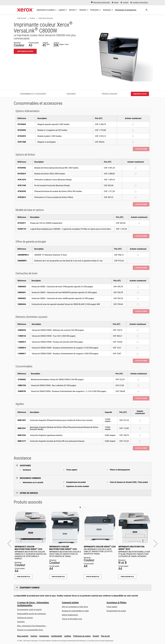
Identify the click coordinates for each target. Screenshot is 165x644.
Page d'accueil (22, 18)
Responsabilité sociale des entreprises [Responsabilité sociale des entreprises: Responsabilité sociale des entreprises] (32, 614)
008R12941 (22, 428)
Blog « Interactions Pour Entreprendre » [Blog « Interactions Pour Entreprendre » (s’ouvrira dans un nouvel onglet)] (32, 626)
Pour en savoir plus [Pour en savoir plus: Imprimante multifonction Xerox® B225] (127, 577)
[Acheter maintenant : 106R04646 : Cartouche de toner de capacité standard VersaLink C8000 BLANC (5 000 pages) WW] (138, 304)
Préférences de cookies (82, 636)
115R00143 (22, 336)
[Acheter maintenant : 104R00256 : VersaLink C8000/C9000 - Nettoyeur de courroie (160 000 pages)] (138, 330)
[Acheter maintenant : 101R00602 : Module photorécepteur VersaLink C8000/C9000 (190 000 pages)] (138, 380)
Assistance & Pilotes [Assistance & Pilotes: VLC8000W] (25, 51)
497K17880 (22, 142)
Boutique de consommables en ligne (75, 611)
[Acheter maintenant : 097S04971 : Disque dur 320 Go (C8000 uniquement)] (139, 223)
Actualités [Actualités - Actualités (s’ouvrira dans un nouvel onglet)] (21, 622)
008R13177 (22, 441)
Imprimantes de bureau (46, 18)
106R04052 (22, 298)
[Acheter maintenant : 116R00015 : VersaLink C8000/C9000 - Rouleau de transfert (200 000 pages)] (138, 342)
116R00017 (22, 354)
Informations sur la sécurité (33, 482)
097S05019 (22, 174)
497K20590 (22, 191)
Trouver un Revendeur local (72, 619)
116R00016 (22, 348)
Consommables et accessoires (33, 94)
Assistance (27, 470)
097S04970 (22, 136)
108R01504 (22, 385)
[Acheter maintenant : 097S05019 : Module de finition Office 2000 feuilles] (135, 174)
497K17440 (22, 185)
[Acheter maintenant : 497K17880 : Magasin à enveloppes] (133, 142)
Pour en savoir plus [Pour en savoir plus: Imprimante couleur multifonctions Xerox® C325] (58, 577)
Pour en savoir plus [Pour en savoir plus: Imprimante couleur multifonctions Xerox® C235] (24, 577)
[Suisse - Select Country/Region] (115, 2)
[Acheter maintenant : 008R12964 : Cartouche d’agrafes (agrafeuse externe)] (140, 435)
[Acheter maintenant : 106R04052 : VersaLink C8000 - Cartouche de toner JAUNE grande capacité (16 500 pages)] (138, 299)
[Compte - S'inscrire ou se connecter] (124, 2)
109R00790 (22, 391)
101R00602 (22, 379)
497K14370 (22, 180)
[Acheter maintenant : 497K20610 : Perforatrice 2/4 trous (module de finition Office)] (135, 197)
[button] (11, 544)
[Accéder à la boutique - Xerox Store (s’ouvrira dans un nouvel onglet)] (139, 2)
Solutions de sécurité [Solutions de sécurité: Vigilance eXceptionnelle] (25, 618)
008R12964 (22, 435)
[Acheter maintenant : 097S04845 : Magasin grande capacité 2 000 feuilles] (133, 124)
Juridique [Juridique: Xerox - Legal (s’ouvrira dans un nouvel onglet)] (68, 636)
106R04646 (22, 304)
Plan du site (105, 636)
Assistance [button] (25, 466)
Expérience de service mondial (78, 486)
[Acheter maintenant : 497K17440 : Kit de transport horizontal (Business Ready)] (135, 186)
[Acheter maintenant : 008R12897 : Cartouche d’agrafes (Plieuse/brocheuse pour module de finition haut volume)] (140, 420)
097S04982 (22, 168)
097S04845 (22, 124)
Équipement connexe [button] (30, 588)
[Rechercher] (147, 10)
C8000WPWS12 (23, 255)
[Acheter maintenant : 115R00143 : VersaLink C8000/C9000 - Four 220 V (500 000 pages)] (138, 336)
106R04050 (22, 287)
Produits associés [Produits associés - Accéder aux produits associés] (109, 94)
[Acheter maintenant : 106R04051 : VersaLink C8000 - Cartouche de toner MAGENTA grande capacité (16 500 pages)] (138, 293)
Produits (32, 18)
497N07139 (22, 229)
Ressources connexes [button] (30, 478)
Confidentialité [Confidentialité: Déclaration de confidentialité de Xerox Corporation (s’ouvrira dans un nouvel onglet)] (57, 636)
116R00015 (22, 342)
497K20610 (22, 197)
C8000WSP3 (22, 261)
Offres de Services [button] (29, 493)
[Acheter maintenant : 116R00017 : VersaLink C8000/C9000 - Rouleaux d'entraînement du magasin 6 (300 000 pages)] (138, 354)
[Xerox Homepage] (25, 10)
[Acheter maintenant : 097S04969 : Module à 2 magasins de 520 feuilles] (133, 130)
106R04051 (22, 292)
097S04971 (22, 223)
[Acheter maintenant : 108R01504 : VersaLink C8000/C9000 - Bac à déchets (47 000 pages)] (138, 386)
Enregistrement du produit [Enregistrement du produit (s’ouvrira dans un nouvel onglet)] (116, 611)
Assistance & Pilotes (117, 603)
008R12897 (22, 420)
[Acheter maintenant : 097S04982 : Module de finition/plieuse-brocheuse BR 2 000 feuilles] (135, 168)
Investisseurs (44, 636)
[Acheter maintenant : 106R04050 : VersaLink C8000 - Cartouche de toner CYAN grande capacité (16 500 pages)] (138, 287)
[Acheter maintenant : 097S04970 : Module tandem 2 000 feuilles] (133, 136)
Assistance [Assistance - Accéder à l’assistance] (71, 94)
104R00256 (22, 330)
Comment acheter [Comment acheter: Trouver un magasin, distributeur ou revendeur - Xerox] (70, 603)
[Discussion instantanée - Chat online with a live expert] (100, 2)
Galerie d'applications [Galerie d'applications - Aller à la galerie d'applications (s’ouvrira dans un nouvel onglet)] (70, 615)
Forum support (72, 470)
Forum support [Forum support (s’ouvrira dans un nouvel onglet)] (112, 607)
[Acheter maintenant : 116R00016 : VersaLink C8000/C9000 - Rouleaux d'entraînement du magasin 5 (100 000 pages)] (138, 348)
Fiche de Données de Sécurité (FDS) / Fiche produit (129, 482)
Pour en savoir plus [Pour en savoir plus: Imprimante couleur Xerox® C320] (93, 577)
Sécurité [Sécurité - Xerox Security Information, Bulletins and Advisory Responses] (96, 636)
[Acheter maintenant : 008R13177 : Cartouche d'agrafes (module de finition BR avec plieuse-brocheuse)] (140, 441)
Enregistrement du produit (76, 482)
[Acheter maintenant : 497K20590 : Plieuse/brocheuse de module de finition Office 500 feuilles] (135, 192)
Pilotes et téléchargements (120, 470)
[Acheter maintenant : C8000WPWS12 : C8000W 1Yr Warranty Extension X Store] (138, 255)
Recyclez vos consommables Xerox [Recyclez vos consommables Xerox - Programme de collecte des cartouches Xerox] (30, 630)
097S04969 (22, 130)
